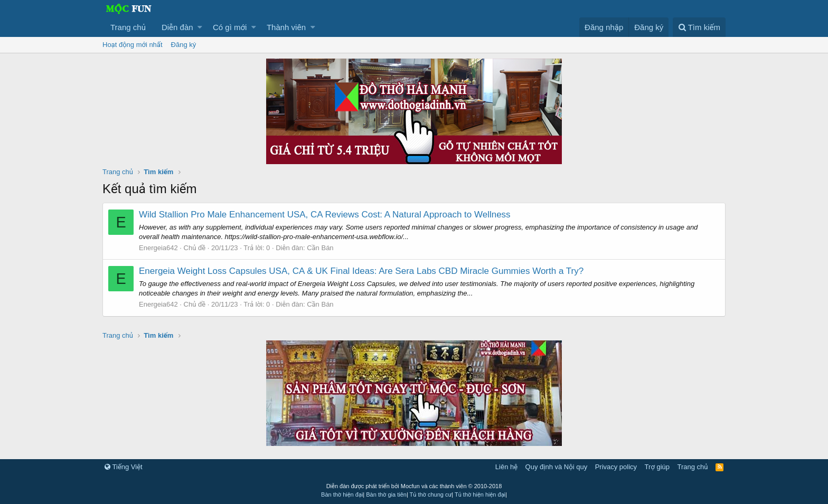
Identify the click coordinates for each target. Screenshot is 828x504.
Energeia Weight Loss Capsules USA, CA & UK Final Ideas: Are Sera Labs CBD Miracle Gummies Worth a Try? (361, 271)
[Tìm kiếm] (699, 27)
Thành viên (286, 27)
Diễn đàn (177, 27)
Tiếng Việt (124, 467)
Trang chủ (128, 27)
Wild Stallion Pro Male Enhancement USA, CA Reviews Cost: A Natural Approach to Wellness (325, 215)
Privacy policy (616, 467)
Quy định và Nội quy (557, 467)
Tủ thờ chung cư (431, 495)
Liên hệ (506, 467)
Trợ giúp (657, 467)
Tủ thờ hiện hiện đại (480, 495)
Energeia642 (158, 248)
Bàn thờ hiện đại (342, 495)
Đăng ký (184, 45)
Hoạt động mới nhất (133, 45)
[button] (200, 27)
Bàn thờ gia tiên (386, 495)
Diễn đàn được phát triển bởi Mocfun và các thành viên (414, 486)
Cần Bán (320, 248)
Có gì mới (230, 27)
